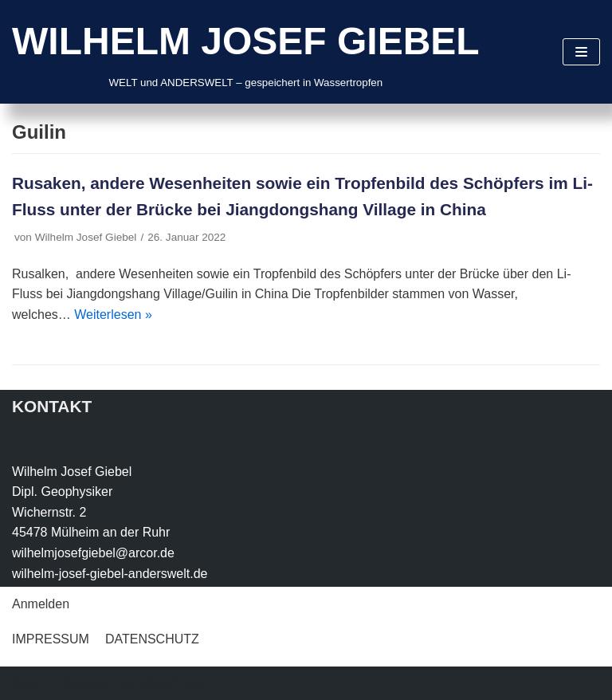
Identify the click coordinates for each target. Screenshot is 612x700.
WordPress (173, 683)
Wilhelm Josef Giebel (86, 237)
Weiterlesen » (113, 315)
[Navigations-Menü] (581, 52)
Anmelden (41, 604)
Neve (27, 683)
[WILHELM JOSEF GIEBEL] (246, 52)
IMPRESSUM (51, 639)
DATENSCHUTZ (152, 639)
